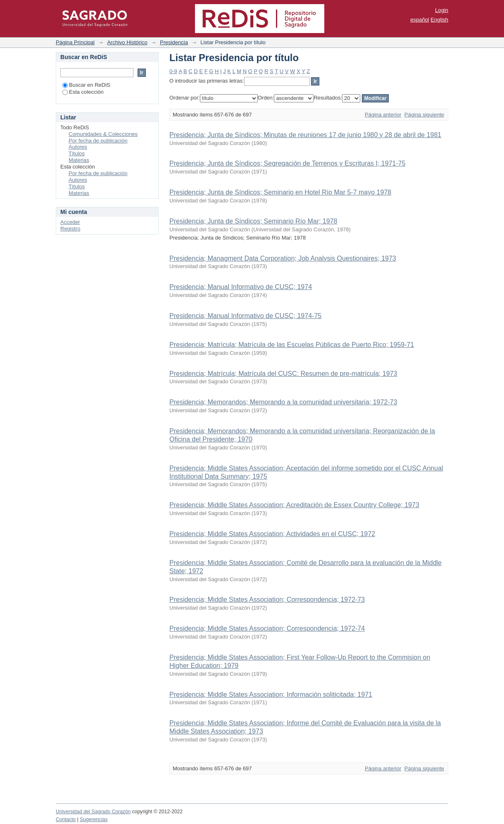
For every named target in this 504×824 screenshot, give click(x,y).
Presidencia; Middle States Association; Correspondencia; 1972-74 (267, 628)
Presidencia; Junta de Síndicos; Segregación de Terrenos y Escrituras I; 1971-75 (288, 163)
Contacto (66, 819)
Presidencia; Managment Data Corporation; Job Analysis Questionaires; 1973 (283, 258)
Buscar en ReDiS (86, 85)
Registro (70, 229)
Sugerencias (94, 819)
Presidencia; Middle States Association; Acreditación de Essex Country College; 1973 (294, 505)
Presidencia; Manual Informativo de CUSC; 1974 (241, 287)
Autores (78, 147)
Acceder (70, 222)
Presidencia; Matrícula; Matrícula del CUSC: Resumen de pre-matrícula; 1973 (283, 374)
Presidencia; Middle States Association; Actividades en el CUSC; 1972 (272, 534)
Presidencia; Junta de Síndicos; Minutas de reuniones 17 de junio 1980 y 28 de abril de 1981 (305, 135)
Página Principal (75, 42)
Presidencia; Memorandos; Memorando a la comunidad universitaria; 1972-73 (283, 402)
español (420, 20)
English (439, 20)
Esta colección (83, 92)
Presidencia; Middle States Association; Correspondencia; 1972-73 (267, 600)
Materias (79, 160)
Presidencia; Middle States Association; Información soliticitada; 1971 (271, 695)
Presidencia (174, 42)
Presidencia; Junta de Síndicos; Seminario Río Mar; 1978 (253, 221)
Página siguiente (424, 115)
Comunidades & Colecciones (103, 134)
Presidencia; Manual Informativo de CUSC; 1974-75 (245, 316)
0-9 (173, 71)
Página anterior (383, 115)
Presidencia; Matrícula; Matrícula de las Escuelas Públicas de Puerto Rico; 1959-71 (292, 345)
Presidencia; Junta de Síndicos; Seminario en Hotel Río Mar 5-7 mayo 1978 (280, 192)
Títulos (77, 153)
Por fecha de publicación (98, 141)
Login (442, 10)
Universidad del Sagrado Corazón (93, 812)
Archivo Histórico (127, 42)
